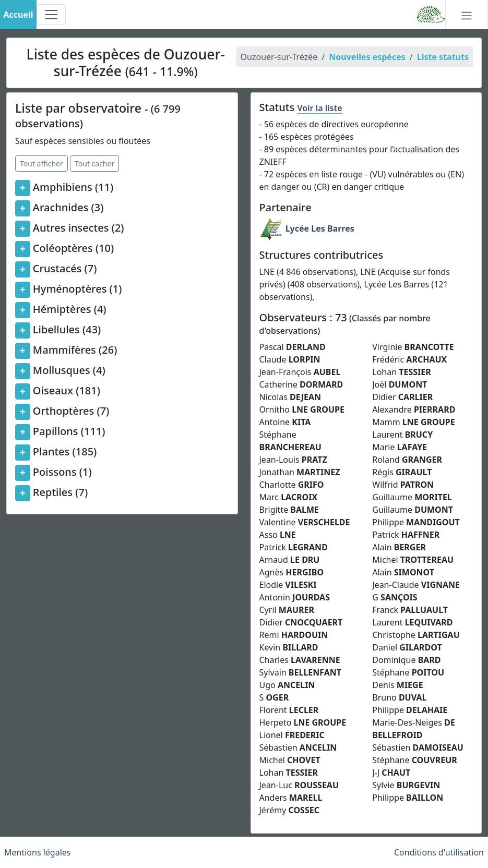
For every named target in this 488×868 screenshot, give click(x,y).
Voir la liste (319, 108)
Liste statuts (443, 57)
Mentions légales (38, 852)
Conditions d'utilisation (439, 852)
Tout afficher (41, 164)
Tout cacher (94, 164)
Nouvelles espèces (367, 57)
